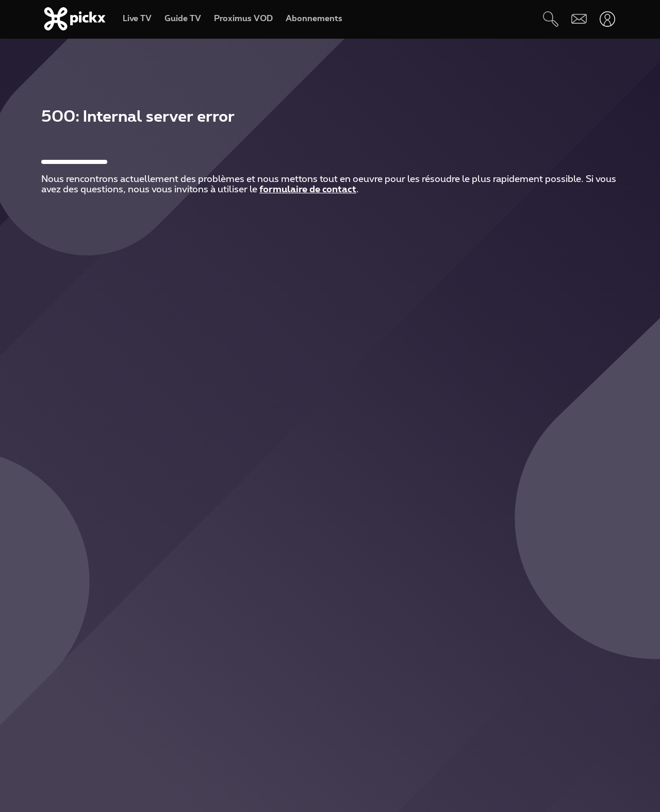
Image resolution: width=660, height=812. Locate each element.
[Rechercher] (550, 19)
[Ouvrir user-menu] (607, 19)
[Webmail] (579, 19)
